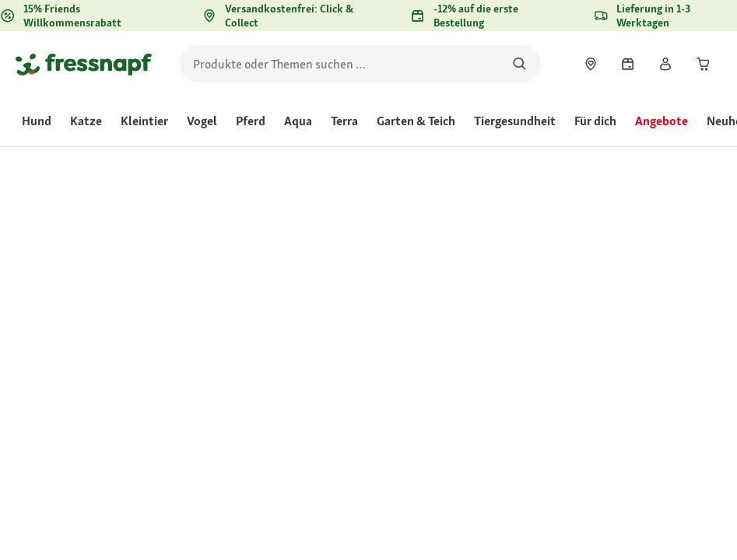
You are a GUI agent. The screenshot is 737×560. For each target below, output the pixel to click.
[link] (591, 64)
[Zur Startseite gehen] (84, 64)
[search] (360, 64)
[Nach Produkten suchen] (519, 64)
